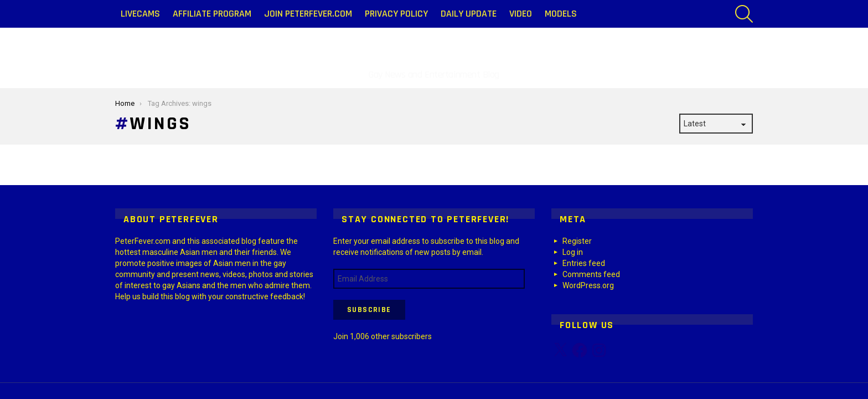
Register (577, 241)
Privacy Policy (396, 14)
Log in (573, 252)
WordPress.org (588, 285)
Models (561, 14)
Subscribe (369, 310)
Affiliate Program (212, 14)
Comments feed (591, 274)
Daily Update (469, 14)
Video (521, 14)
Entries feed (584, 263)
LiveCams (140, 14)
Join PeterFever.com (308, 14)
